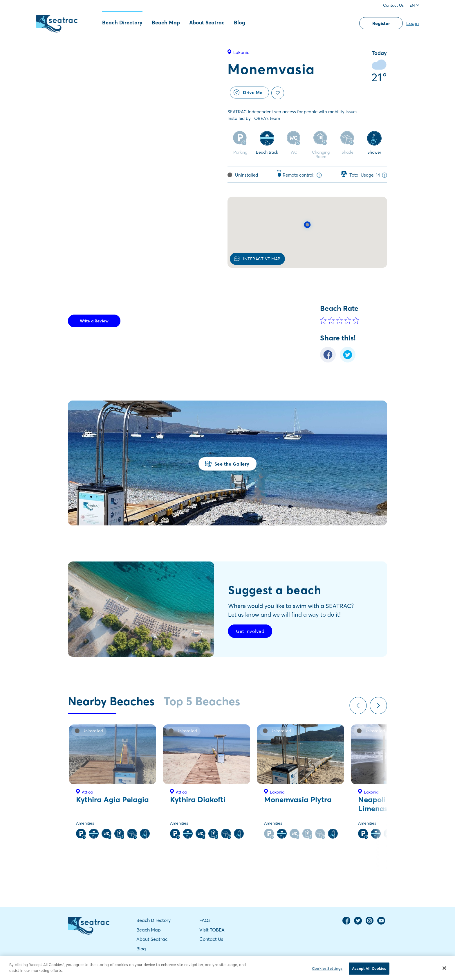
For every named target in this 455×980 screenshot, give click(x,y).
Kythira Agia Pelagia (112, 800)
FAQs (205, 920)
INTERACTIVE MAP (257, 259)
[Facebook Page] (346, 923)
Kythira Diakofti (198, 800)
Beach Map (166, 23)
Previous (358, 706)
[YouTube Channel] (381, 923)
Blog (240, 23)
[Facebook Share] (328, 361)
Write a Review (94, 321)
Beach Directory (122, 23)
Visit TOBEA (212, 930)
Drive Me (248, 92)
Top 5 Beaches (202, 701)
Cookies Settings (327, 971)
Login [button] (413, 23)
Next (378, 706)
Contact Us (393, 5)
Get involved (250, 631)
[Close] (445, 970)
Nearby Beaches (111, 701)
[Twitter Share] (348, 361)
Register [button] (381, 23)
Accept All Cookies (369, 971)
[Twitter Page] (358, 923)
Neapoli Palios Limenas (383, 804)
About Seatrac (207, 23)
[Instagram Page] (370, 923)
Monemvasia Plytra (298, 800)
